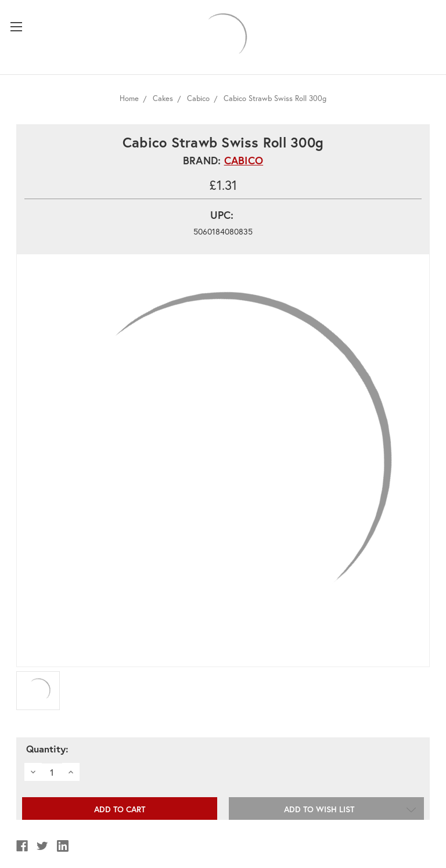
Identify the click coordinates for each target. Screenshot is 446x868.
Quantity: (47, 749)
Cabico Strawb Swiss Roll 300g (275, 98)
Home (129, 98)
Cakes (163, 98)
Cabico (198, 98)
